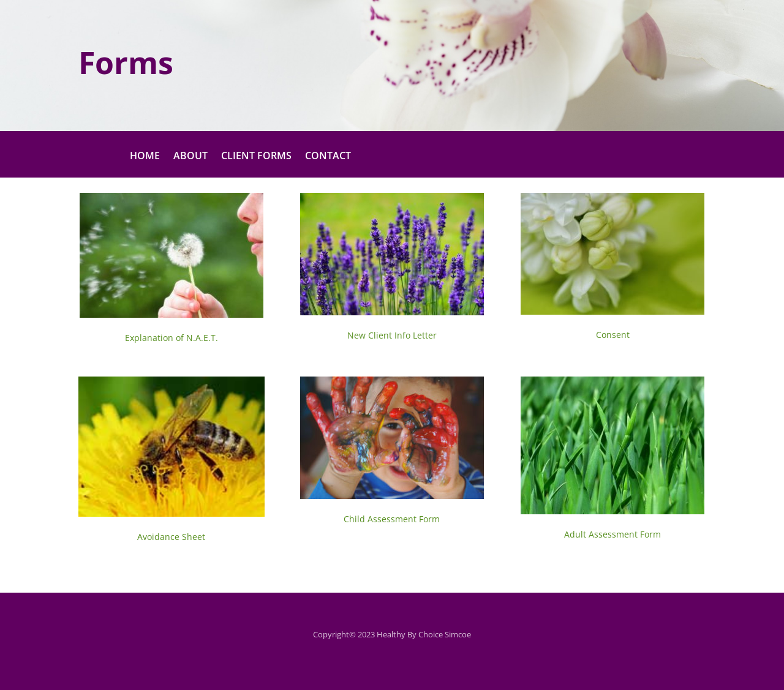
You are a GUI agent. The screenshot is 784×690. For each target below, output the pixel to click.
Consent (613, 335)
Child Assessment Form (392, 519)
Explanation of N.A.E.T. (171, 338)
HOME (145, 157)
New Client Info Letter (392, 335)
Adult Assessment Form (612, 534)
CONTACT (328, 157)
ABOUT (190, 157)
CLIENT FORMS (256, 157)
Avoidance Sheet (171, 537)
